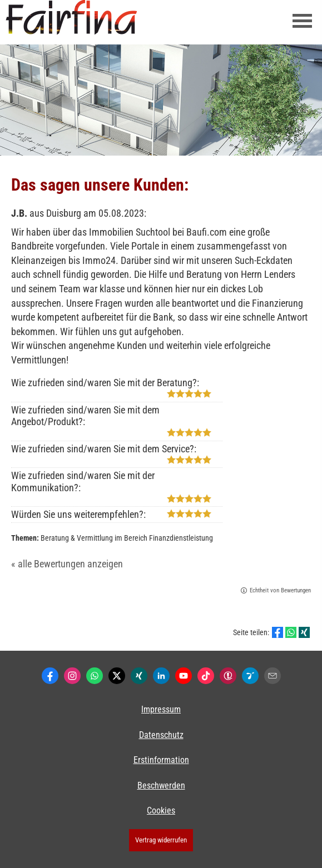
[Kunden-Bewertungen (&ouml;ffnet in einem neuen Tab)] (228, 676)
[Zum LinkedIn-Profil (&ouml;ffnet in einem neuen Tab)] (161, 676)
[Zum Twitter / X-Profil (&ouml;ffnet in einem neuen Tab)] (117, 676)
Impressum (161, 709)
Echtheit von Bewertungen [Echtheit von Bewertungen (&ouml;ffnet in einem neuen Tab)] (280, 590)
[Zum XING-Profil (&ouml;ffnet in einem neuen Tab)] (139, 676)
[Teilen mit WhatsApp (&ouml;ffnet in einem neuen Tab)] (291, 632)
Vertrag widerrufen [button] (161, 840)
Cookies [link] (161, 810)
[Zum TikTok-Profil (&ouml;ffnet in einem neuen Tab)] (206, 676)
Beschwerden (161, 785)
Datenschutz (161, 735)
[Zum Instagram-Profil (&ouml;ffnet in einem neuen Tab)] (72, 676)
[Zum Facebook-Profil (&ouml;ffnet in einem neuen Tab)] (50, 676)
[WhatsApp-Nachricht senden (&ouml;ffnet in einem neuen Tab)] (95, 676)
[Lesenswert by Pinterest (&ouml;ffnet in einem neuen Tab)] (250, 676)
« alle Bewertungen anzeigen (67, 564)
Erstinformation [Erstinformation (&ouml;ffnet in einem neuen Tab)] (161, 760)
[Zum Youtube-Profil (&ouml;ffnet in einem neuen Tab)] (184, 676)
